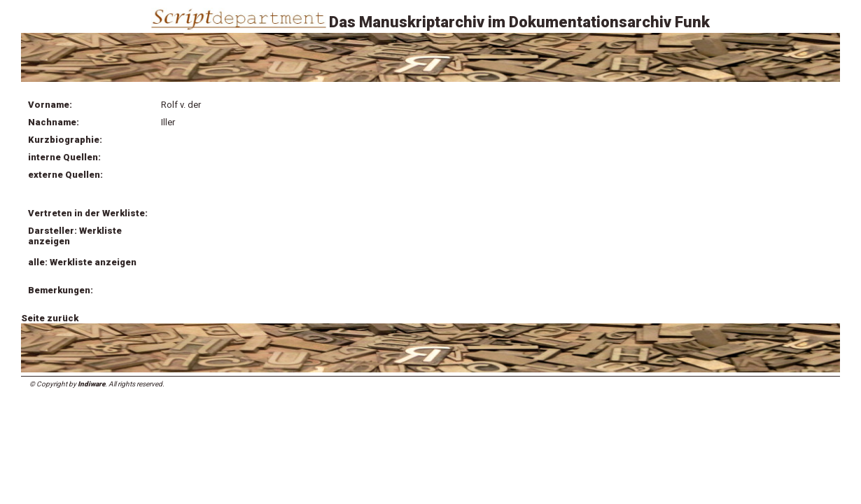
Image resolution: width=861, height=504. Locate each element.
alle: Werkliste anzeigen (82, 262)
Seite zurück (50, 318)
